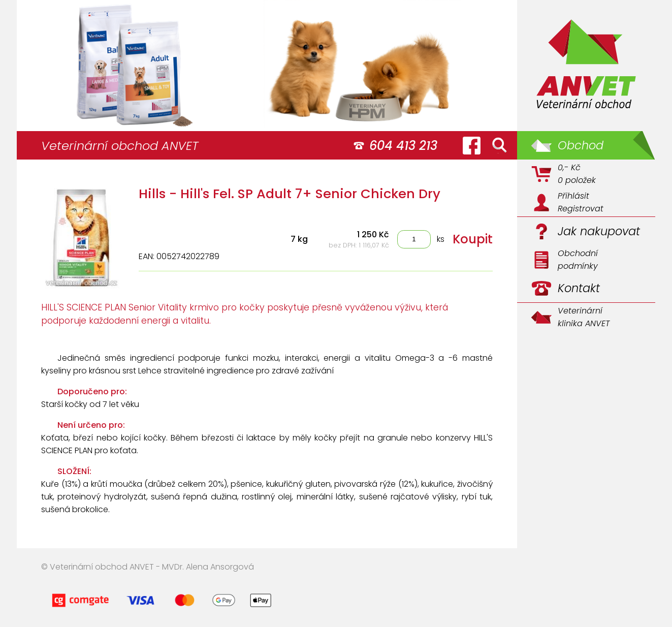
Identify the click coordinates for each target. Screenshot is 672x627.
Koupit (473, 239)
